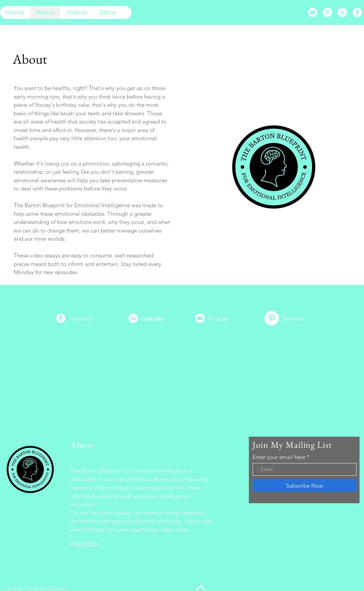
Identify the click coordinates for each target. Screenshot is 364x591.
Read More (84, 544)
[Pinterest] (327, 12)
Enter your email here (279, 457)
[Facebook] (357, 12)
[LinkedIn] (342, 12)
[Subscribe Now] (305, 485)
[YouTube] (313, 12)
